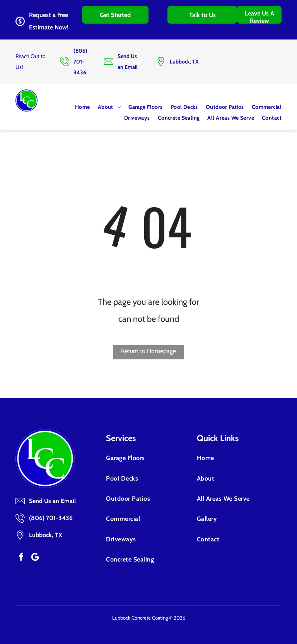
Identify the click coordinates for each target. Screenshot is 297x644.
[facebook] (21, 557)
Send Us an (44, 501)
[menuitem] (79, 107)
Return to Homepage (148, 351)
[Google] (35, 557)
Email (68, 501)
